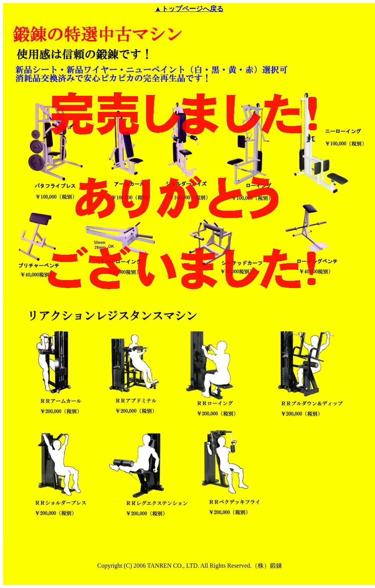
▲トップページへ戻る (189, 9)
